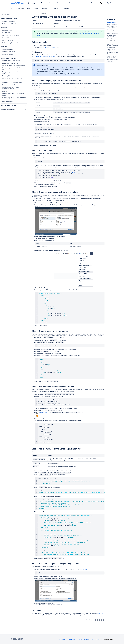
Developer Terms (89, 639)
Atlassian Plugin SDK (50, 48)
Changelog (65, 9)
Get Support (95, 3)
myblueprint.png (42, 413)
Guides (36, 9)
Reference (46, 9)
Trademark (99, 639)
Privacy (80, 639)
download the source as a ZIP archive (45, 57)
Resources (56, 9)
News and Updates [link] (75, 3)
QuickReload (84, 569)
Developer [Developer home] (33, 3)
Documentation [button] (48, 3)
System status (71, 639)
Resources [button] (61, 3)
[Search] (101, 3)
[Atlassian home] (18, 3)
